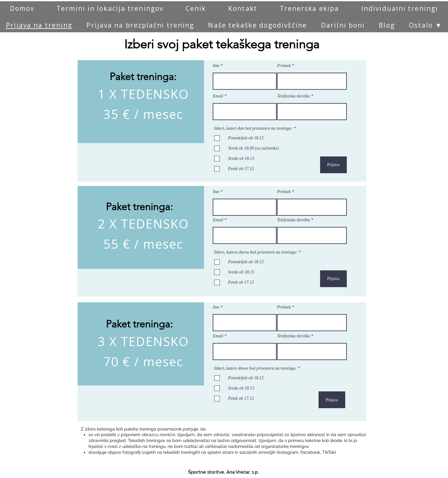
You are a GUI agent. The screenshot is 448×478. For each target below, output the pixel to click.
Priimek (284, 66)
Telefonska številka (294, 96)
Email (218, 96)
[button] (425, 25)
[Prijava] (333, 165)
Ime (216, 66)
